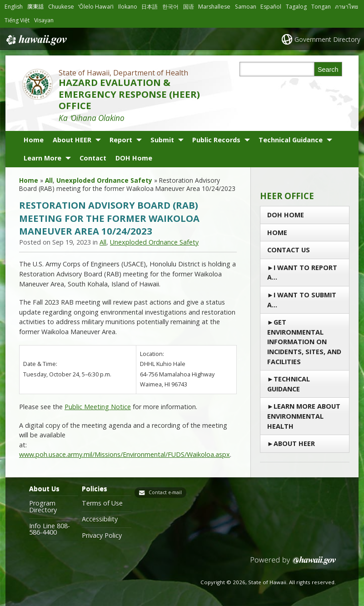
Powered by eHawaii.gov (293, 564)
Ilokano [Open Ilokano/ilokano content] (128, 7)
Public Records (216, 140)
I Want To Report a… (302, 273)
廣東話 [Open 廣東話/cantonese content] (35, 7)
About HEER (72, 140)
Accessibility (100, 519)
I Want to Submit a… (302, 300)
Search (328, 70)
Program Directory (43, 507)
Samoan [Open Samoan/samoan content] (246, 7)
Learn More (42, 158)
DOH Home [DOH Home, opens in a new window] (134, 158)
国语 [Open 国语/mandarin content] (189, 7)
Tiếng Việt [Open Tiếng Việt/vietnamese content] (17, 20)
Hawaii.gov (36, 40)
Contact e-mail (165, 492)
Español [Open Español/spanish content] (271, 7)
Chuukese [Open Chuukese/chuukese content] (61, 7)
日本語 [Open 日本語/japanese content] (150, 7)
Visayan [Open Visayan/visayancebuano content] (44, 20)
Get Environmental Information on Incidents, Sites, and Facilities (304, 342)
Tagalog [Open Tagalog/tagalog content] (296, 7)
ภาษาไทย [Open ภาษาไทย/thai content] (347, 7)
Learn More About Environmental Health (304, 416)
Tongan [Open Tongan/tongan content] (321, 7)
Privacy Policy (102, 536)
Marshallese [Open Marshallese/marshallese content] (214, 7)
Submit (162, 140)
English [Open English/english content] (14, 7)
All (49, 180)
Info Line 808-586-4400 (50, 529)
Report (121, 140)
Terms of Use (102, 503)
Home (34, 140)
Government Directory (327, 39)
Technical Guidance (291, 140)
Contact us (289, 250)
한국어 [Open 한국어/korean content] (170, 7)
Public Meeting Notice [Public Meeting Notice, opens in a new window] (98, 407)
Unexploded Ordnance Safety (104, 180)
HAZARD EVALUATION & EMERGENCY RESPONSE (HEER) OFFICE (129, 94)
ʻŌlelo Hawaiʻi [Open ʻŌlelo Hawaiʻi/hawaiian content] (96, 7)
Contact (93, 158)
